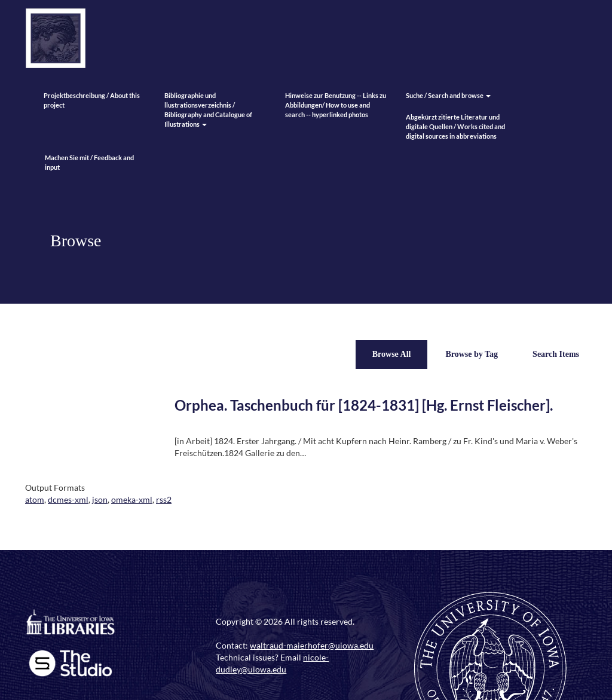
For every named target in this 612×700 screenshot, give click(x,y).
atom (35, 499)
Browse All (392, 354)
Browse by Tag (472, 354)
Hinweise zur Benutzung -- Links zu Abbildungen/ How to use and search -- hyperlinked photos (336, 105)
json (100, 499)
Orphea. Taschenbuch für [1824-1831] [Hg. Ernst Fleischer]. (364, 405)
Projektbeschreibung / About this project (92, 100)
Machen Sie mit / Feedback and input (89, 162)
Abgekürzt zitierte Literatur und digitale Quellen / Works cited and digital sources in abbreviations (455, 126)
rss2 (164, 499)
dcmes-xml (68, 499)
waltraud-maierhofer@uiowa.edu (312, 645)
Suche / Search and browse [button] (448, 95)
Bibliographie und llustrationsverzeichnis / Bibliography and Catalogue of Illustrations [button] (208, 110)
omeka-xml (132, 499)
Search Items (556, 354)
